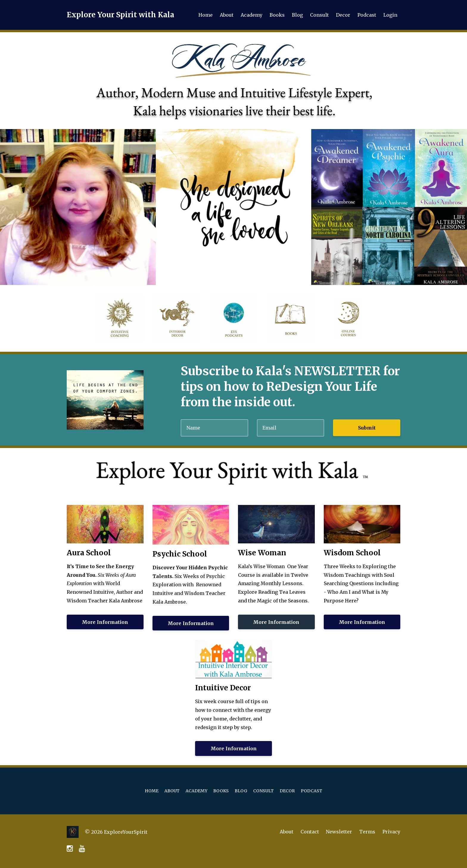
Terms (367, 832)
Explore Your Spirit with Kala (120, 15)
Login (390, 15)
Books (277, 15)
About (227, 15)
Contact (309, 832)
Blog (297, 15)
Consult (319, 15)
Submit (367, 428)
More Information (105, 622)
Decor (343, 15)
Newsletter (339, 832)
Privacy (391, 832)
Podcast (367, 15)
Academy (252, 15)
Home (206, 15)
